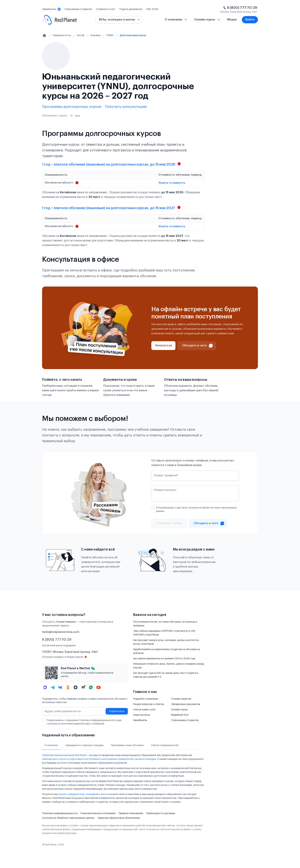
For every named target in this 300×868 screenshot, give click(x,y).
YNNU (110, 35)
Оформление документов (186, 704)
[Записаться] (163, 346)
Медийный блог (180, 715)
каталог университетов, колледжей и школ (82, 794)
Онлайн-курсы (179, 710)
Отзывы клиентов (181, 699)
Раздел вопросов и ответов (149, 704)
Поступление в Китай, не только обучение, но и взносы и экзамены (165, 624)
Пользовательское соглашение (98, 813)
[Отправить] (169, 523)
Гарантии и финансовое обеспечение (119, 818)
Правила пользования (131, 813)
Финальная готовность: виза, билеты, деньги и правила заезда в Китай (169, 666)
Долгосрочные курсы (133, 35)
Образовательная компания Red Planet (64, 755)
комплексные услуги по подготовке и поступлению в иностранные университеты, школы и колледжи (99, 759)
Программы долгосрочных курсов (72, 107)
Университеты (62, 35)
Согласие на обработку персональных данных (68, 818)
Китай (81, 35)
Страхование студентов (185, 720)
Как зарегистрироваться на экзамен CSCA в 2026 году (164, 659)
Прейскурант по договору (161, 813)
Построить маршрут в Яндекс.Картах (65, 657)
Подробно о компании (146, 699)
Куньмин (95, 35)
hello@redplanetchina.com (61, 632)
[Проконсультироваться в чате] (197, 346)
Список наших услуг (145, 710)
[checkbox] (153, 507)
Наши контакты (142, 715)
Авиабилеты (140, 720)
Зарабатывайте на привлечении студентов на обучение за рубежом (166, 651)
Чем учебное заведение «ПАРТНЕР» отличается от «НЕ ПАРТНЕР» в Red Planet (164, 633)
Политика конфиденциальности (60, 813)
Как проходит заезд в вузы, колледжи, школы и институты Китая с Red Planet (166, 642)
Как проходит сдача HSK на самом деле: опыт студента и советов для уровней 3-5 (166, 675)
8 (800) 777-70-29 (242, 8)
